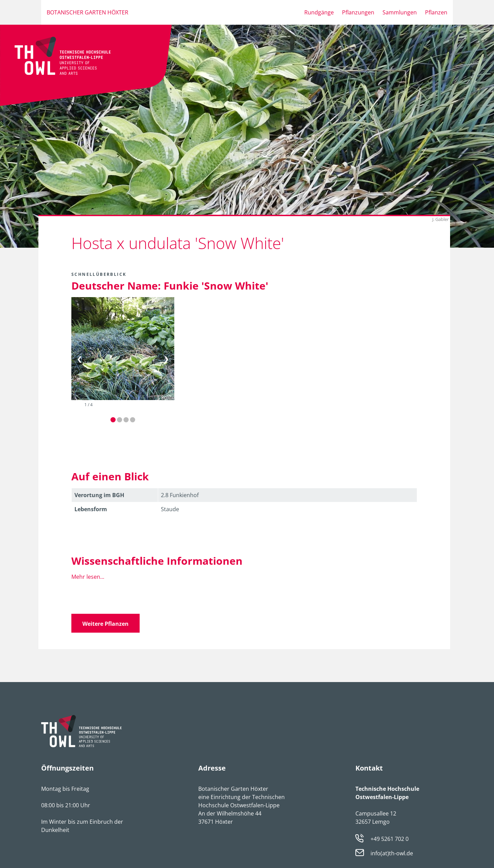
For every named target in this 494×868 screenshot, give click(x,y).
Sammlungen (400, 12)
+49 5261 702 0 (390, 839)
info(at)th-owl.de (392, 854)
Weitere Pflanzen (105, 624)
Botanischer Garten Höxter (87, 12)
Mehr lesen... (88, 577)
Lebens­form (91, 509)
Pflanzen (436, 12)
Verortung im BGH (99, 495)
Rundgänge (319, 12)
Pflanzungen (358, 12)
